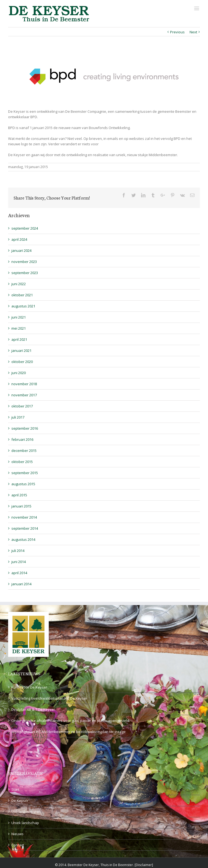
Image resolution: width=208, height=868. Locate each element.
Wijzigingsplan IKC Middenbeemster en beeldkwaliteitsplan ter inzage (69, 732)
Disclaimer (144, 865)
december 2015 (24, 451)
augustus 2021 (23, 306)
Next (193, 32)
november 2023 (24, 262)
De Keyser (20, 801)
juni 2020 (19, 373)
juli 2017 (18, 417)
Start (15, 789)
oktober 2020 (22, 362)
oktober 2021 (22, 295)
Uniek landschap (25, 823)
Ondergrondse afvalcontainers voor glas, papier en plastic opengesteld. (71, 721)
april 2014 (19, 573)
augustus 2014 (23, 539)
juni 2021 (19, 317)
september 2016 (25, 428)
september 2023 (25, 273)
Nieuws (17, 834)
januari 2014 (21, 584)
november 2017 (24, 395)
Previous (177, 32)
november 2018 (24, 384)
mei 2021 (19, 328)
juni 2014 (19, 562)
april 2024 (19, 239)
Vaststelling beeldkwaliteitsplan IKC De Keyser (49, 698)
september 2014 (25, 528)
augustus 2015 (23, 484)
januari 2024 (21, 250)
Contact (18, 845)
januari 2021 (21, 351)
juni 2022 (19, 284)
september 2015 (25, 473)
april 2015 (19, 495)
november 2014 (24, 517)
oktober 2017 (22, 406)
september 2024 (25, 228)
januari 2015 (21, 506)
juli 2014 (18, 551)
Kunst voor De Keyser (29, 687)
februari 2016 (22, 439)
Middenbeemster (26, 812)
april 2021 (19, 339)
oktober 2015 (22, 462)
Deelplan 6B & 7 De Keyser (33, 709)
